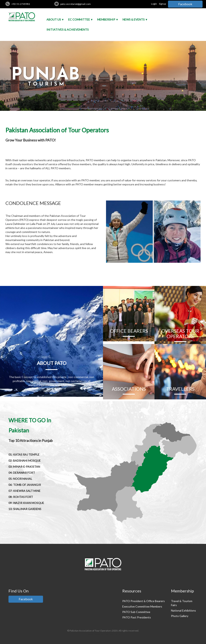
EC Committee (79, 19)
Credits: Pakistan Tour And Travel (103, 634)
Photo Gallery (180, 616)
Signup (162, 4)
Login (154, 4)
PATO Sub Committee (136, 612)
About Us (54, 19)
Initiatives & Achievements (68, 30)
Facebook (185, 4)
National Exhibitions (183, 610)
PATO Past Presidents (137, 617)
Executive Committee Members (142, 606)
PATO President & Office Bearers (144, 601)
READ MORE (52, 391)
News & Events (134, 19)
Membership (106, 19)
